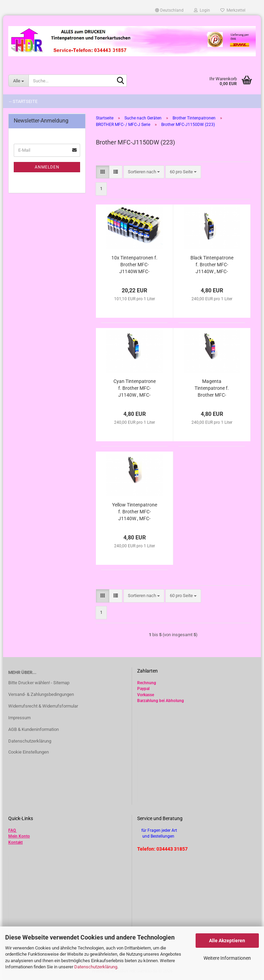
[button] (169, 10)
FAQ (12, 830)
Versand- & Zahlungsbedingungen (41, 694)
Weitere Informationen (227, 958)
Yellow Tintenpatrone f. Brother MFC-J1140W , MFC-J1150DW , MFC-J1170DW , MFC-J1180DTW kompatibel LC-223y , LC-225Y (135, 512)
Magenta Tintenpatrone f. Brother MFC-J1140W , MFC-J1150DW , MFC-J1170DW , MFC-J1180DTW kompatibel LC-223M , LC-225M (212, 388)
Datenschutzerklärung (96, 967)
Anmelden (47, 167)
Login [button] (202, 10)
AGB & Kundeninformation (34, 729)
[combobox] (144, 172)
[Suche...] (18, 81)
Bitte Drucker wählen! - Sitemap (39, 683)
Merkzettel (233, 10)
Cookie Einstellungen (29, 752)
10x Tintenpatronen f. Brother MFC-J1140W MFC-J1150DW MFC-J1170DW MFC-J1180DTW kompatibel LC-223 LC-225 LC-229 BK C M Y (134, 265)
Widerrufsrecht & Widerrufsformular (43, 706)
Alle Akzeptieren (227, 941)
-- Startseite (23, 101)
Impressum (19, 718)
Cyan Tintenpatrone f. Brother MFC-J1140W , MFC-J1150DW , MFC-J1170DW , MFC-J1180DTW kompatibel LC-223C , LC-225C (134, 388)
